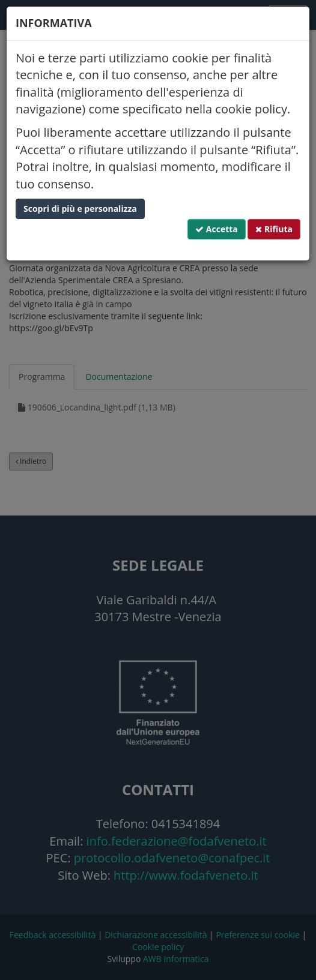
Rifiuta (274, 229)
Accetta (217, 229)
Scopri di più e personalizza (80, 209)
